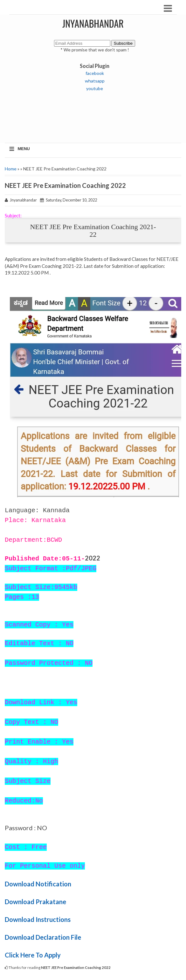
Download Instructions (38, 919)
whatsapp (95, 81)
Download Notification (38, 884)
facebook (95, 73)
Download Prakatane (35, 902)
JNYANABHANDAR (93, 23)
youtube (95, 88)
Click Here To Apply (33, 955)
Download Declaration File (43, 937)
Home (11, 169)
